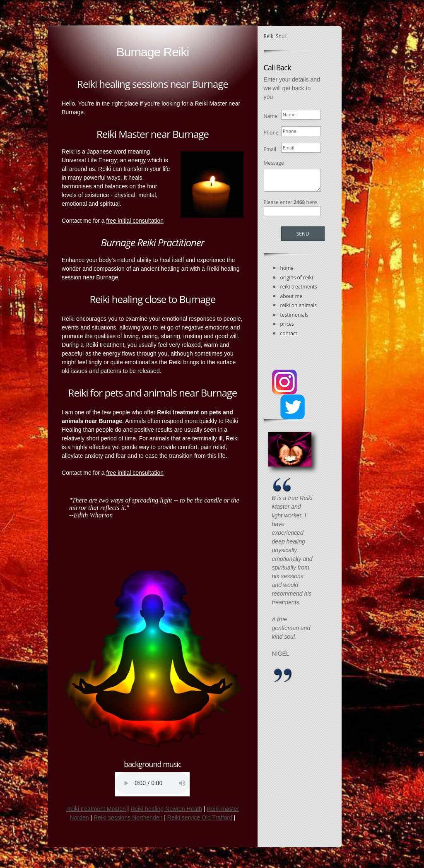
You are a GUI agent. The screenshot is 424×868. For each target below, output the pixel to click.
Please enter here (290, 202)
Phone (269, 133)
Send (303, 234)
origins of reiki (297, 278)
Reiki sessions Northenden (128, 818)
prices (287, 324)
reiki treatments (299, 287)
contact (289, 333)
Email (269, 149)
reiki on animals (299, 305)
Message (274, 163)
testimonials (294, 315)
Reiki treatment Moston (96, 809)
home (287, 268)
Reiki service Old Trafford (200, 818)
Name (269, 116)
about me (291, 296)
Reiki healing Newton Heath (166, 809)
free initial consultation (135, 221)
